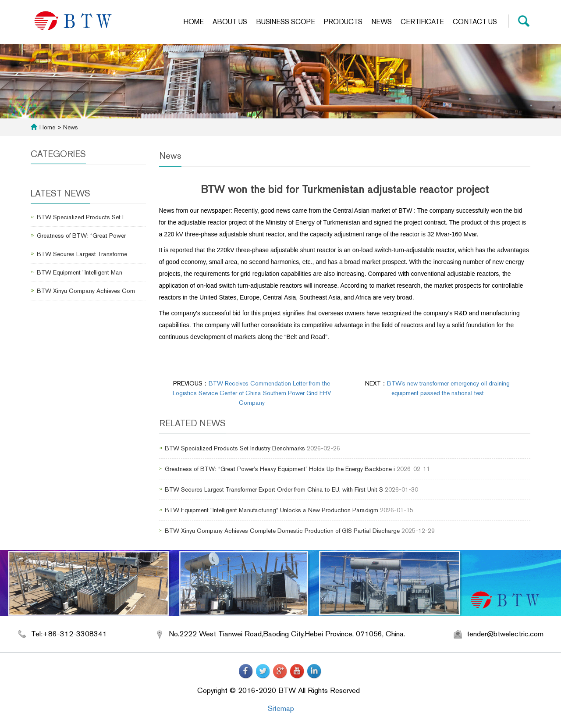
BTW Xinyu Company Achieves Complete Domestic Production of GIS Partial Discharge (282, 531)
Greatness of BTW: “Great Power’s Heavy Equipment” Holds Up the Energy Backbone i (280, 469)
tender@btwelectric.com (505, 634)
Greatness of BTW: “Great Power (81, 236)
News (382, 22)
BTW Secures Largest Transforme (82, 254)
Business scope (286, 22)
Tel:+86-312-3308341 (69, 634)
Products (343, 22)
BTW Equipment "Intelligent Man (80, 272)
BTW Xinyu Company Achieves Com (86, 291)
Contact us (475, 22)
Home (194, 22)
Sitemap (281, 708)
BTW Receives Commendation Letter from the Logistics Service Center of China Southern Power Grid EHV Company (252, 393)
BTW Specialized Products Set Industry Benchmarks (235, 448)
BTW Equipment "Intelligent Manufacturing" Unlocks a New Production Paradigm (272, 510)
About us (230, 22)
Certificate (422, 22)
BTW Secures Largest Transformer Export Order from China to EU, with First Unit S (274, 489)
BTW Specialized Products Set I (80, 217)
